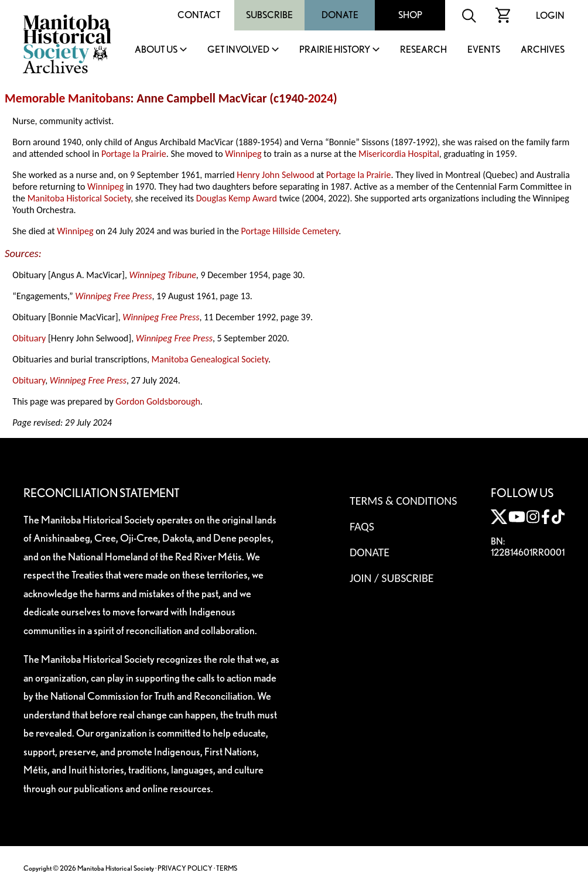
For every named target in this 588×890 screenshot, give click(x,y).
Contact (199, 15)
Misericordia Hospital (399, 154)
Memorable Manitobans (68, 98)
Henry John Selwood (275, 175)
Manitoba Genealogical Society (210, 359)
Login (550, 16)
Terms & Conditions (403, 501)
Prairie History (335, 50)
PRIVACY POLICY (185, 868)
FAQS (362, 526)
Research (423, 50)
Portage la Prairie (134, 154)
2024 (321, 98)
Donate (340, 15)
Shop (410, 15)
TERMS (227, 868)
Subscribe (269, 15)
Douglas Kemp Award (237, 198)
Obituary (29, 338)
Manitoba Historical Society (79, 198)
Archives (543, 50)
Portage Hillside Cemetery (290, 231)
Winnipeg (243, 154)
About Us (156, 50)
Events (484, 50)
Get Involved (238, 50)
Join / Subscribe (392, 578)
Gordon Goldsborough (158, 401)
